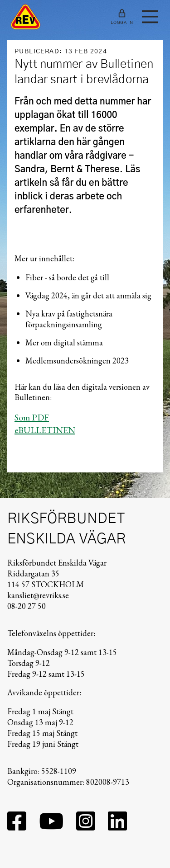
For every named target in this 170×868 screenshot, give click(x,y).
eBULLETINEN (45, 430)
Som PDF (32, 417)
